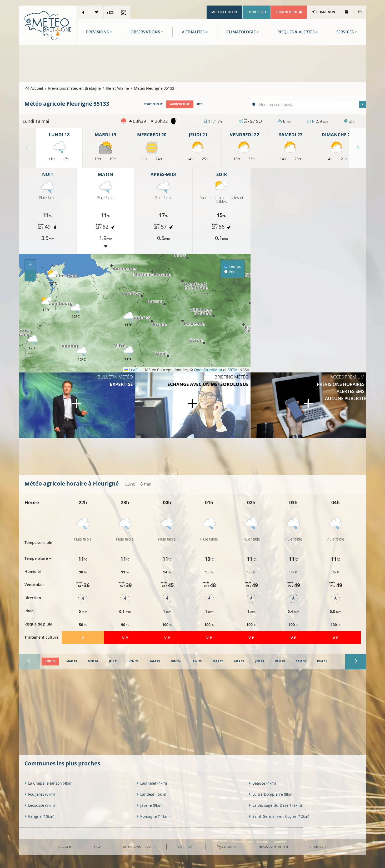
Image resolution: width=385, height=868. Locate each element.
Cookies (226, 847)
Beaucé (262, 783)
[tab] (50, 662)
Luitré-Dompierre (271, 794)
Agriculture (180, 104)
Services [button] (345, 32)
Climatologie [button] (241, 32)
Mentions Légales (139, 847)
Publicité (318, 847)
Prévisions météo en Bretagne (74, 88)
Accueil (34, 88)
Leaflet (133, 370)
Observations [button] (145, 32)
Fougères (40, 794)
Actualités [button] (193, 32)
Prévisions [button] (97, 32)
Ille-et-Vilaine (117, 88)
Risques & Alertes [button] (296, 32)
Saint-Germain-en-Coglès (279, 816)
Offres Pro (257, 12)
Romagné (153, 816)
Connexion (323, 12)
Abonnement (289, 12)
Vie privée (186, 847)
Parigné (39, 816)
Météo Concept (224, 12)
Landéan (151, 794)
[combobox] (312, 104)
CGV (97, 847)
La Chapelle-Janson (48, 783)
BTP (200, 104)
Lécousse (40, 805)
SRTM (233, 370)
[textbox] (312, 105)
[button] (47, 304)
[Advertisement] (193, 63)
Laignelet (152, 783)
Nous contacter (273, 847)
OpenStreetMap (208, 370)
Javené (149, 805)
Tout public (153, 104)
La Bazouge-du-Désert (275, 805)
